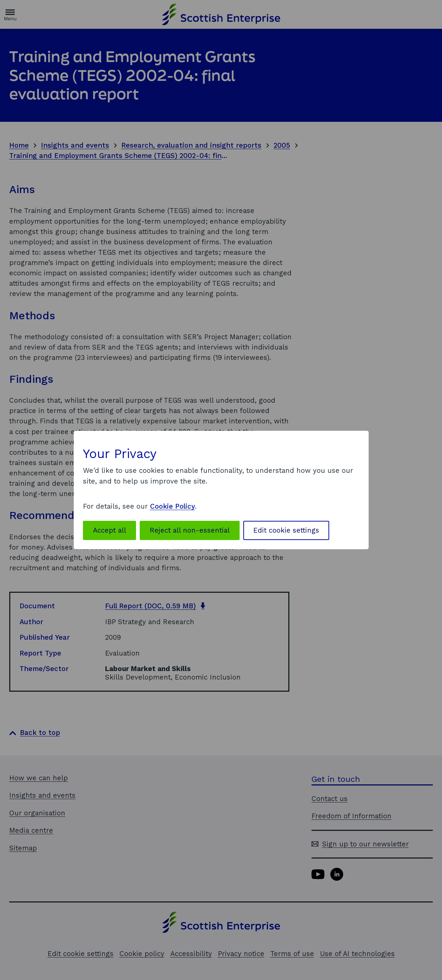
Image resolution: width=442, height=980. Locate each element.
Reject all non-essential (190, 530)
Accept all (109, 530)
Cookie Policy (173, 506)
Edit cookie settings (286, 530)
